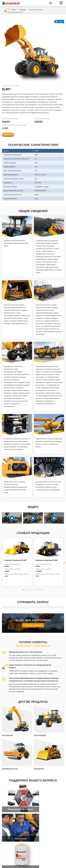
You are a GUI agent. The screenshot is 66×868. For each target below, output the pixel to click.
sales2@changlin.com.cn (16, 852)
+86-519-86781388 (12, 846)
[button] (23, 590)
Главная (14, 10)
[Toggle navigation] (61, 3)
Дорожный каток (10, 769)
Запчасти (17, 828)
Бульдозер (39, 769)
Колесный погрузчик (15, 560)
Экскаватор (7, 735)
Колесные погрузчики (36, 10)
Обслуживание (49, 804)
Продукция (23, 10)
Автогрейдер (40, 735)
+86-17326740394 (16, 856)
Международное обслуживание (17, 804)
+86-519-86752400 (12, 849)
